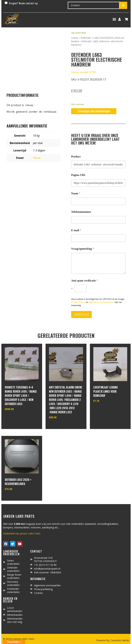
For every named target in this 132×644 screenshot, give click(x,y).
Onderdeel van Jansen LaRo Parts (22, 533)
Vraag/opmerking (83, 249)
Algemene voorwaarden (101, 302)
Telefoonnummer (81, 212)
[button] (114, 19)
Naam (76, 193)
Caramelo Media (119, 640)
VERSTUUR (81, 315)
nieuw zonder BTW (83, 72)
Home (75, 38)
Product (76, 157)
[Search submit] (123, 5)
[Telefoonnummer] (98, 220)
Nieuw (37, 158)
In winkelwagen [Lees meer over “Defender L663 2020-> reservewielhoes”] (18, 498)
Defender (86, 38)
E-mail (76, 230)
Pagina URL (78, 175)
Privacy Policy (78, 302)
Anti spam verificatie (84, 281)
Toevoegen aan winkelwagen (94, 111)
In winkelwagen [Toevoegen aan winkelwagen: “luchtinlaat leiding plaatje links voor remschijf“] (106, 410)
